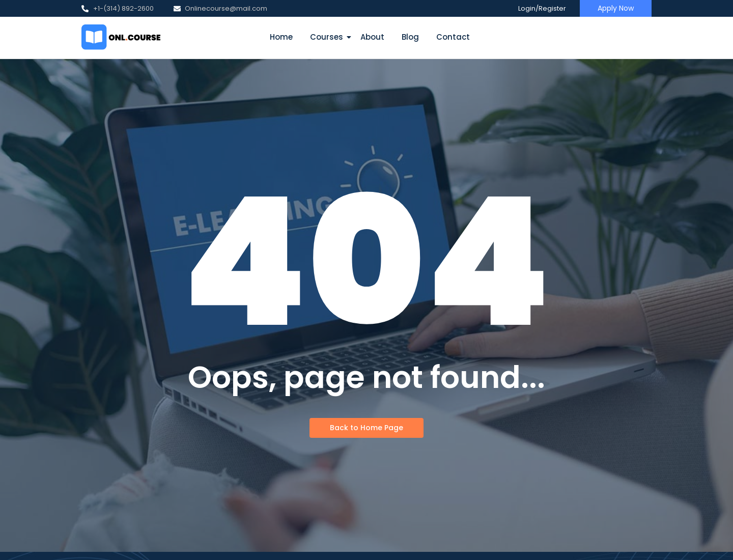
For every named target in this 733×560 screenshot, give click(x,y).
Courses (328, 37)
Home (281, 37)
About (372, 37)
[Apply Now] (616, 8)
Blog (410, 37)
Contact (453, 37)
